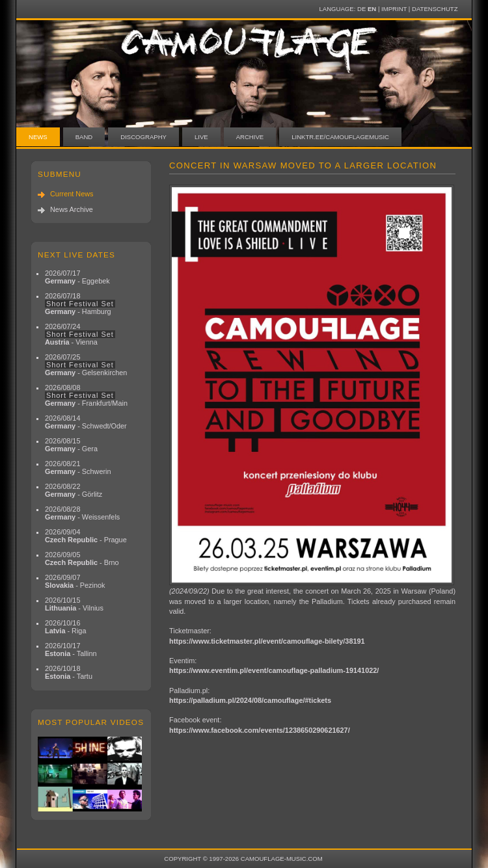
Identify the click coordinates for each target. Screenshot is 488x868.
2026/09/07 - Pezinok (75, 581)
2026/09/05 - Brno (82, 559)
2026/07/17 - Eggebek (77, 277)
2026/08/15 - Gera (71, 445)
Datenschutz (435, 9)
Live (201, 137)
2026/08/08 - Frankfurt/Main (86, 395)
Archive (250, 137)
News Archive (72, 209)
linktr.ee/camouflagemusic (340, 137)
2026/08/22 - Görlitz (74, 490)
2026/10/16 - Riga (65, 627)
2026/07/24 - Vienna (80, 334)
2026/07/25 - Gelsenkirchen (86, 365)
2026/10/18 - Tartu (69, 672)
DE (361, 9)
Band (84, 137)
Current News (72, 194)
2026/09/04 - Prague (86, 536)
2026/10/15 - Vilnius (74, 604)
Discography (143, 137)
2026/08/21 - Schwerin (78, 467)
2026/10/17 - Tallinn (71, 650)
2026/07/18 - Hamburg (80, 304)
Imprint (394, 9)
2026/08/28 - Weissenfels (82, 513)
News (38, 137)
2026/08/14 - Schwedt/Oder (86, 422)
